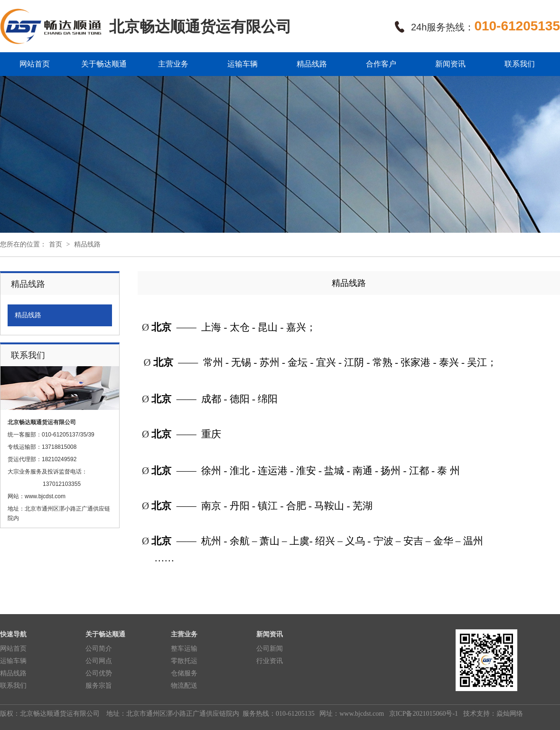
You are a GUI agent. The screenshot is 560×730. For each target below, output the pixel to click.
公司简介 (99, 649)
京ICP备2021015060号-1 (423, 714)
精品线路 (312, 64)
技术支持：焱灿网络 (492, 714)
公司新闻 (270, 649)
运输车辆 (243, 64)
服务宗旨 (99, 686)
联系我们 (520, 64)
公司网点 (99, 661)
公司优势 (99, 673)
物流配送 (184, 686)
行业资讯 (270, 661)
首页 (56, 244)
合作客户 (381, 64)
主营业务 (173, 64)
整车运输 (184, 649)
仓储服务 (184, 673)
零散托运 (184, 661)
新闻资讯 (450, 64)
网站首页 (35, 64)
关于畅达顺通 (104, 64)
